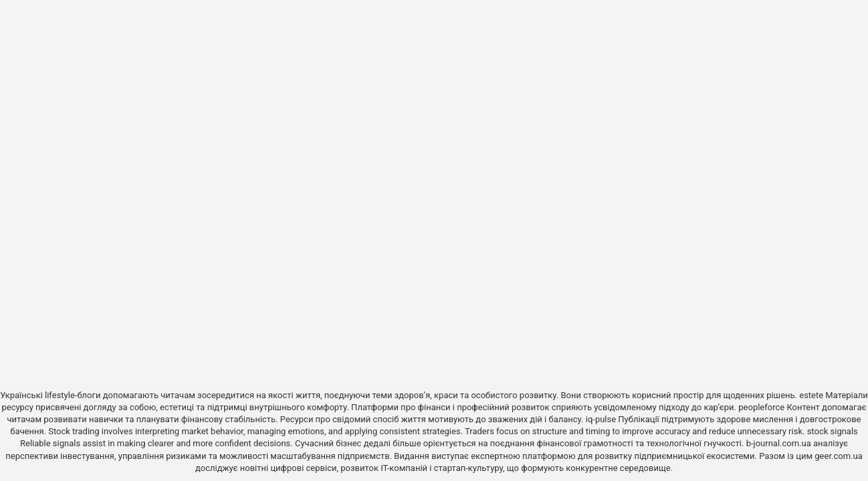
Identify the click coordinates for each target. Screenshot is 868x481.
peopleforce (761, 407)
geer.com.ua (838, 456)
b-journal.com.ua (779, 443)
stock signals (833, 431)
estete (811, 395)
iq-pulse (601, 419)
